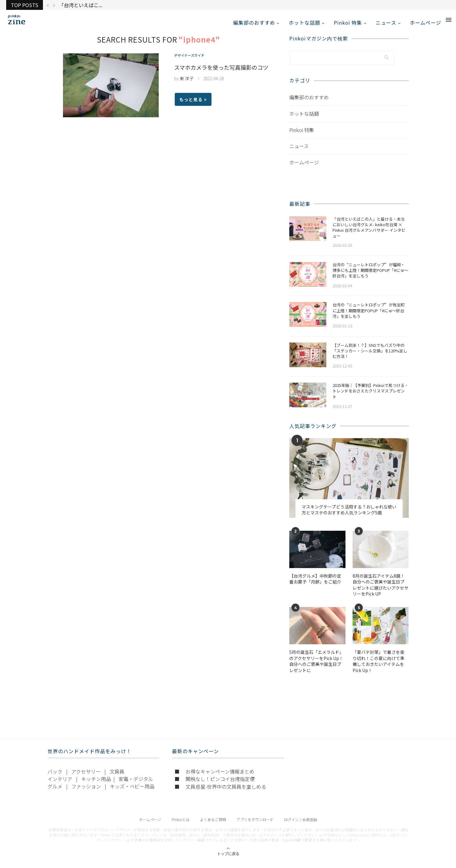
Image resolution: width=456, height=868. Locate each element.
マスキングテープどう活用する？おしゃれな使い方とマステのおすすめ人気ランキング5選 (349, 516)
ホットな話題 (304, 23)
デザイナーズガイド (193, 62)
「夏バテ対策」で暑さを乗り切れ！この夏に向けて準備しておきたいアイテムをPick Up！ (379, 667)
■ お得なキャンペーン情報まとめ (214, 777)
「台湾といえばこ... (81, 5)
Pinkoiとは (181, 825)
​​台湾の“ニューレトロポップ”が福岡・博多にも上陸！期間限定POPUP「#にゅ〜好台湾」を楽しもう (370, 276)
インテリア (60, 785)
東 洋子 (187, 85)
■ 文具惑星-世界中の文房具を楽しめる (220, 792)
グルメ (55, 792)
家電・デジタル (136, 785)
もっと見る (193, 106)
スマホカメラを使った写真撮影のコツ (221, 73)
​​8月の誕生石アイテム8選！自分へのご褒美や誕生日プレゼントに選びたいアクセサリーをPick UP (381, 591)
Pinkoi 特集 (348, 23)
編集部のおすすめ (254, 23)
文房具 (117, 777)
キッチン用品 (96, 785)
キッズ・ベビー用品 (132, 792)
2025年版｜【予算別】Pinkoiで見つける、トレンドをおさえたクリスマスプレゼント (370, 397)
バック (55, 777)
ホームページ (426, 23)
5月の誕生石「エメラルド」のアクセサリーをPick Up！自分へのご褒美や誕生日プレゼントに (316, 667)
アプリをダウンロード (255, 825)
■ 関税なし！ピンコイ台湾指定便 (215, 785)
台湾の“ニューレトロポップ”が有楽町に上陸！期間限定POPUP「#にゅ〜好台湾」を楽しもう (369, 317)
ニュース (386, 23)
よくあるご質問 (213, 825)
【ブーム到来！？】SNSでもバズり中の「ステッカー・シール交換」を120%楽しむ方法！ (370, 357)
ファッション (86, 792)
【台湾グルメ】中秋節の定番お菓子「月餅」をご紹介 (315, 585)
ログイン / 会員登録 (301, 825)
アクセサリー (86, 777)
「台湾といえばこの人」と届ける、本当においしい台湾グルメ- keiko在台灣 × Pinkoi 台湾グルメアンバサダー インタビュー (369, 233)
